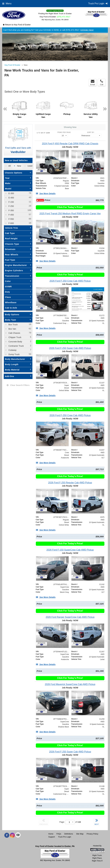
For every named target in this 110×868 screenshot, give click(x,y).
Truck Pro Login (65, 837)
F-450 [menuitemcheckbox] (11, 215)
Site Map (80, 834)
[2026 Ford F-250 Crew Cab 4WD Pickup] (70, 281)
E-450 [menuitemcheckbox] (11, 198)
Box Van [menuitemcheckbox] (12, 329)
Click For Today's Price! (70, 207)
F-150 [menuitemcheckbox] (11, 202)
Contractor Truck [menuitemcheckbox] (16, 346)
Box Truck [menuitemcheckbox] (13, 325)
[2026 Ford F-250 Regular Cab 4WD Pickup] (70, 483)
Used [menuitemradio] (30, 166)
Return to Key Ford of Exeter (17, 25)
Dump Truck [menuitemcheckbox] (14, 354)
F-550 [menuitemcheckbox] (11, 219)
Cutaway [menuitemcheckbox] (12, 350)
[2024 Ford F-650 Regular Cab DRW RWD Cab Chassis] (70, 144)
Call (102, 83)
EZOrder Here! (87, 30)
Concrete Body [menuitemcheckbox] (15, 342)
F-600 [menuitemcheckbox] (11, 223)
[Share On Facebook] (7, 835)
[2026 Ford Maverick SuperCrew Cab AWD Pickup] (70, 684)
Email (93, 83)
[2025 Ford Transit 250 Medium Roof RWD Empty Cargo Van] (70, 214)
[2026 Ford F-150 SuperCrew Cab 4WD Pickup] (70, 550)
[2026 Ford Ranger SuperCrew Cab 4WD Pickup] (70, 617)
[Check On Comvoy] (18, 835)
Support (52, 837)
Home (51, 834)
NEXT (97, 822)
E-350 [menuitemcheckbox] (11, 193)
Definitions (69, 834)
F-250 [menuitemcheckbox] (11, 206)
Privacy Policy (92, 834)
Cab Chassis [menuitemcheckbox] (14, 333)
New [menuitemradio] (19, 166)
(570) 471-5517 (64, 17)
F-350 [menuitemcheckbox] (11, 210)
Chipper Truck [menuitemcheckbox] (15, 337)
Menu (7, 4)
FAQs (59, 834)
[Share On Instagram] (12, 835)
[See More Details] (46, 194)
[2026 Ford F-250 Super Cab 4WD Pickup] (70, 348)
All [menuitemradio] (9, 166)
